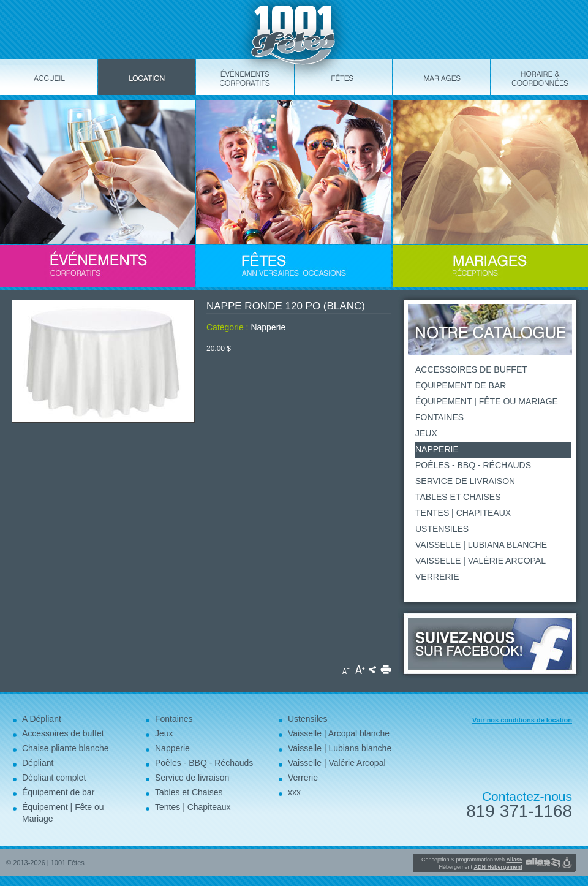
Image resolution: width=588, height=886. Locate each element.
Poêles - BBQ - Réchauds (473, 465)
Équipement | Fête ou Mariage (487, 401)
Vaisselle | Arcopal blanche (339, 733)
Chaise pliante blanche (66, 748)
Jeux (426, 433)
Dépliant (38, 763)
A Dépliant (42, 719)
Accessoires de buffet (471, 369)
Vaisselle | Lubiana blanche (481, 545)
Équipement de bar (461, 385)
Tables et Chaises (458, 497)
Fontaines (439, 417)
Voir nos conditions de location (522, 720)
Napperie (268, 327)
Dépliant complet (54, 778)
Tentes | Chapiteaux (463, 513)
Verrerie (437, 577)
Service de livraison (465, 481)
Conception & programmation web (472, 860)
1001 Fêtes (68, 863)
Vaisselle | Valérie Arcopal (481, 561)
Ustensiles (442, 529)
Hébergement (481, 867)
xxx (294, 792)
